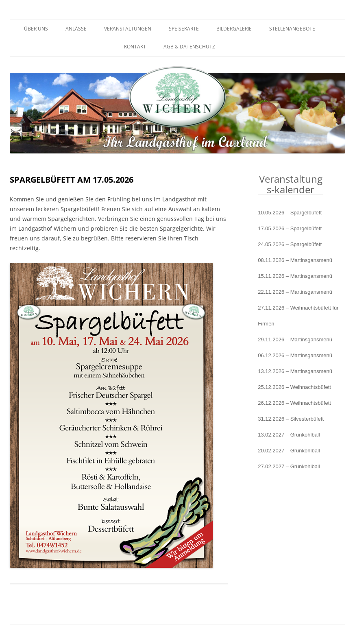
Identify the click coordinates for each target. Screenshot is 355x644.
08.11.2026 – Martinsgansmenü (295, 260)
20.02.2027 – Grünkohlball (289, 451)
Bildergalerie (234, 29)
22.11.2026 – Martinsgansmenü (295, 292)
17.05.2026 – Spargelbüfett (290, 228)
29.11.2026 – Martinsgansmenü (295, 339)
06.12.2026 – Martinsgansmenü (295, 355)
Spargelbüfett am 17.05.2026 (72, 180)
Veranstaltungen (128, 29)
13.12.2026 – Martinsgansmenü (295, 371)
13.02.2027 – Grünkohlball (289, 435)
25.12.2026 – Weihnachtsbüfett (294, 387)
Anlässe (76, 29)
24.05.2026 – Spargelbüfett (290, 244)
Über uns (36, 29)
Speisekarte (184, 29)
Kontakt (135, 47)
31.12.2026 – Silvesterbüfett (291, 419)
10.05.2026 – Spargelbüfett (290, 213)
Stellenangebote (292, 29)
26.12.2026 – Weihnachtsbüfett (294, 403)
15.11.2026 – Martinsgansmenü (295, 276)
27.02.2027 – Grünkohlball (289, 466)
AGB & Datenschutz (189, 47)
